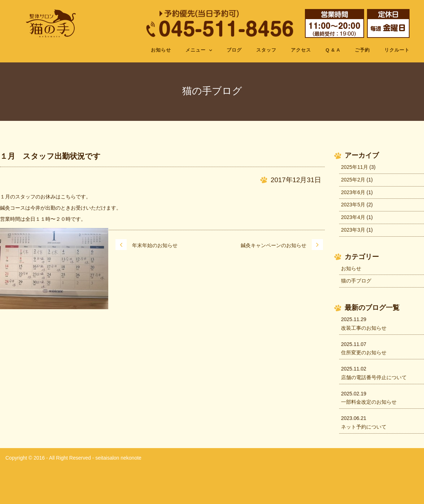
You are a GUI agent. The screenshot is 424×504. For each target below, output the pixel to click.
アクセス (301, 50)
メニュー (196, 50)
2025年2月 (353, 180)
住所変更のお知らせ (364, 352)
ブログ (234, 50)
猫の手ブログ (356, 281)
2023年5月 (353, 205)
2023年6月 (353, 192)
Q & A (333, 50)
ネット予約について (364, 427)
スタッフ (266, 50)
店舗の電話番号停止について (374, 377)
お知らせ (161, 50)
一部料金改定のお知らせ (369, 402)
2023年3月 (353, 230)
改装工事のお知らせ (364, 328)
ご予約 (362, 50)
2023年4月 (353, 217)
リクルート (397, 50)
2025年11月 (355, 167)
